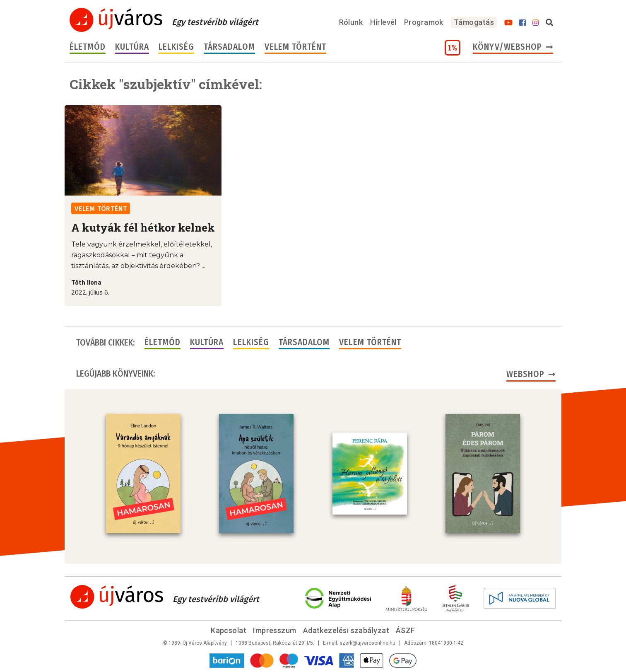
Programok (424, 22)
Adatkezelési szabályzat (346, 630)
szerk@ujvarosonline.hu (367, 643)
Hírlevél (383, 22)
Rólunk (351, 22)
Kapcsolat (229, 630)
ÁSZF (406, 630)
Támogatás (474, 22)
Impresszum (275, 630)
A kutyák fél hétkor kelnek (143, 227)
